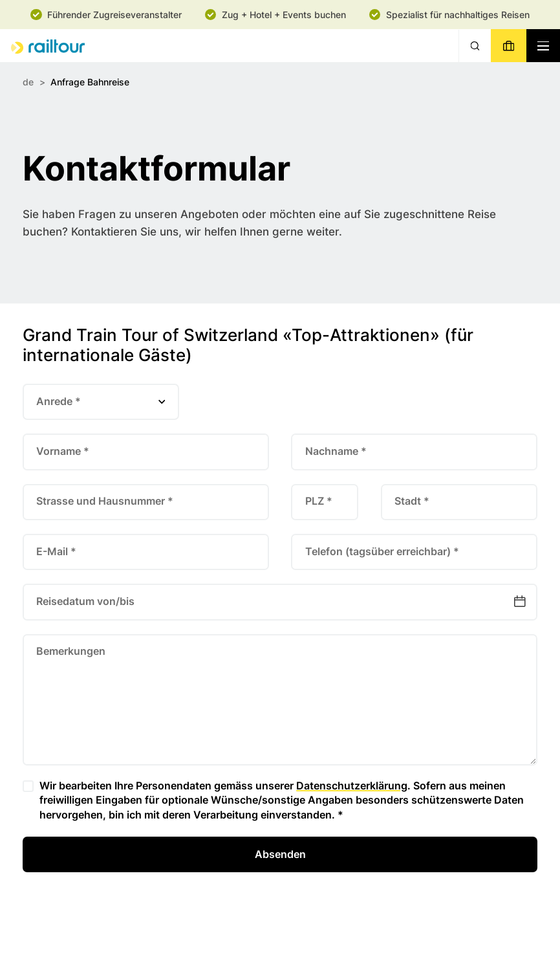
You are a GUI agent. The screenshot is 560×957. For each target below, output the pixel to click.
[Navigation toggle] (543, 46)
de (28, 82)
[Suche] (475, 46)
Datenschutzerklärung (352, 785)
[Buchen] (508, 46)
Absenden (280, 854)
